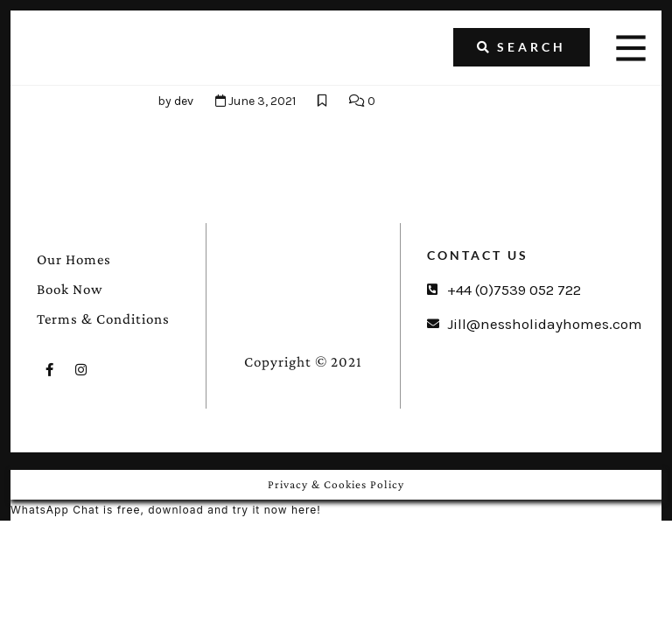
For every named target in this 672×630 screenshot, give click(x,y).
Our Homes (74, 259)
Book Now (70, 289)
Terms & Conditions (103, 319)
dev (184, 101)
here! (306, 510)
